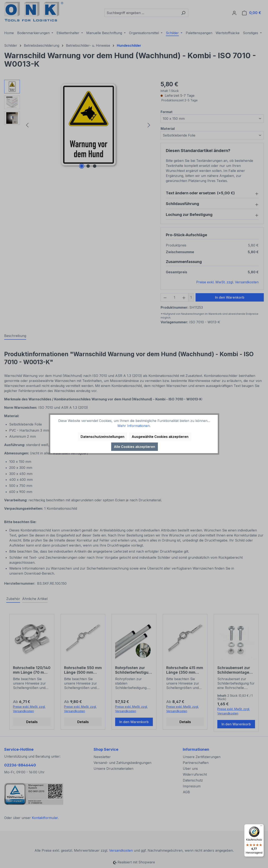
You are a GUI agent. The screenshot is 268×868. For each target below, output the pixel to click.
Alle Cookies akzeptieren (135, 447)
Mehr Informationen (134, 426)
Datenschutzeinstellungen (102, 437)
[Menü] (261, 827)
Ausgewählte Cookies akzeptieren (160, 437)
